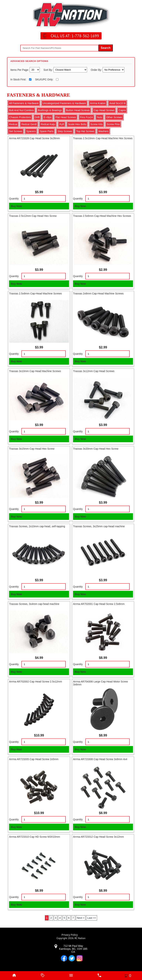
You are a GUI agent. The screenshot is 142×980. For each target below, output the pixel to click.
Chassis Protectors (20, 117)
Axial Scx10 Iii (118, 103)
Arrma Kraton (98, 103)
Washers (103, 131)
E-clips (48, 117)
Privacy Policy (70, 935)
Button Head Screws (78, 110)
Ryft (62, 124)
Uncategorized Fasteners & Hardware (64, 103)
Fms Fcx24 (86, 117)
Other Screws (114, 117)
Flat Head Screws (66, 117)
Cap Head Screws (104, 110)
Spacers (31, 131)
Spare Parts (47, 131)
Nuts (100, 117)
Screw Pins (113, 124)
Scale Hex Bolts (77, 124)
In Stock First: (18, 79)
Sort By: (48, 70)
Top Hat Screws (85, 131)
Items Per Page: (20, 70)
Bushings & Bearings (50, 110)
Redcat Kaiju (48, 124)
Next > (81, 918)
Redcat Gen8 (29, 124)
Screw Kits (97, 124)
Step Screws (65, 131)
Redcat (13, 124)
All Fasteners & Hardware (24, 103)
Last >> (92, 918)
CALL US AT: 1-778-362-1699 (75, 36)
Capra (122, 110)
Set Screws (16, 131)
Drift (37, 117)
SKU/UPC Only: (44, 79)
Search (106, 48)
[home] (14, 976)
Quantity (14, 199)
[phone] (99, 976)
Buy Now (16, 206)
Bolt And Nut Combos (21, 110)
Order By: (97, 70)
